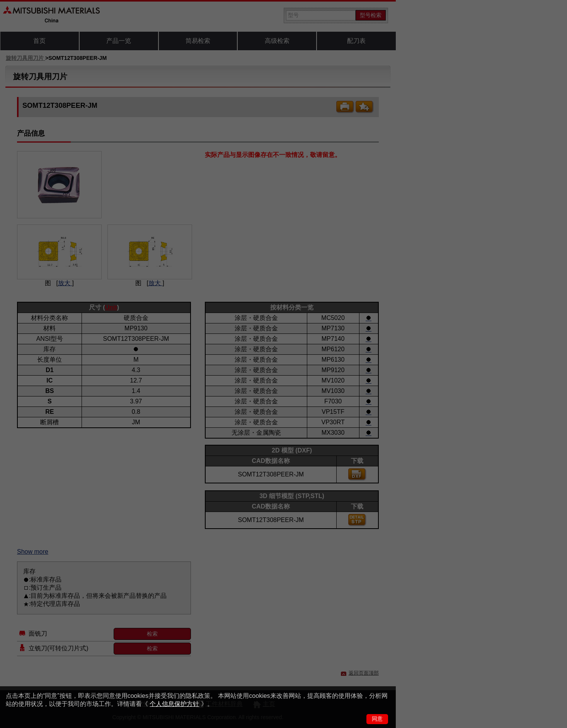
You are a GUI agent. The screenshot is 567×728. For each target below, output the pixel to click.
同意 (377, 719)
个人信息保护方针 (174, 704)
